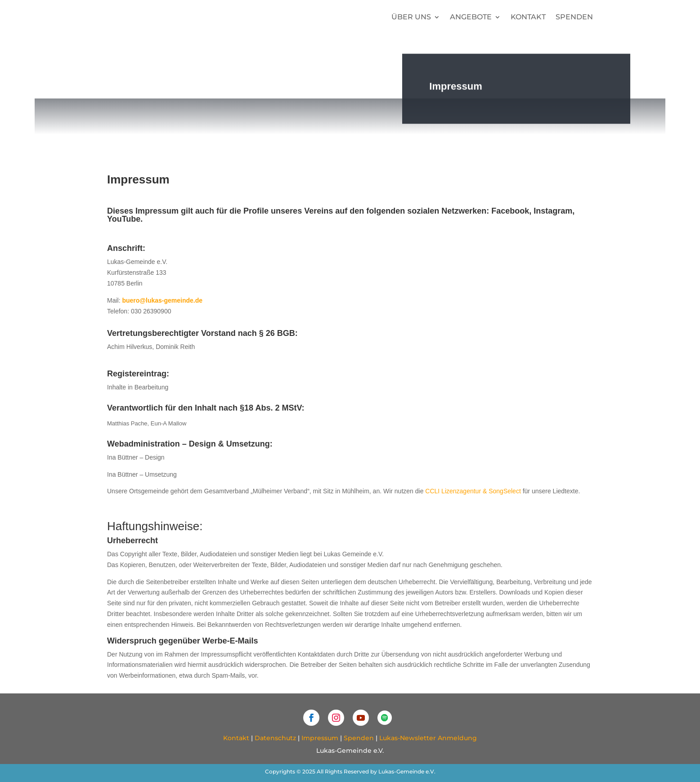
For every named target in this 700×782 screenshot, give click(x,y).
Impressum (320, 738)
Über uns (411, 17)
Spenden (574, 17)
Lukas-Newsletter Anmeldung (428, 738)
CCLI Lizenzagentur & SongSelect (473, 491)
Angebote (471, 17)
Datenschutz (275, 738)
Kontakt (528, 17)
